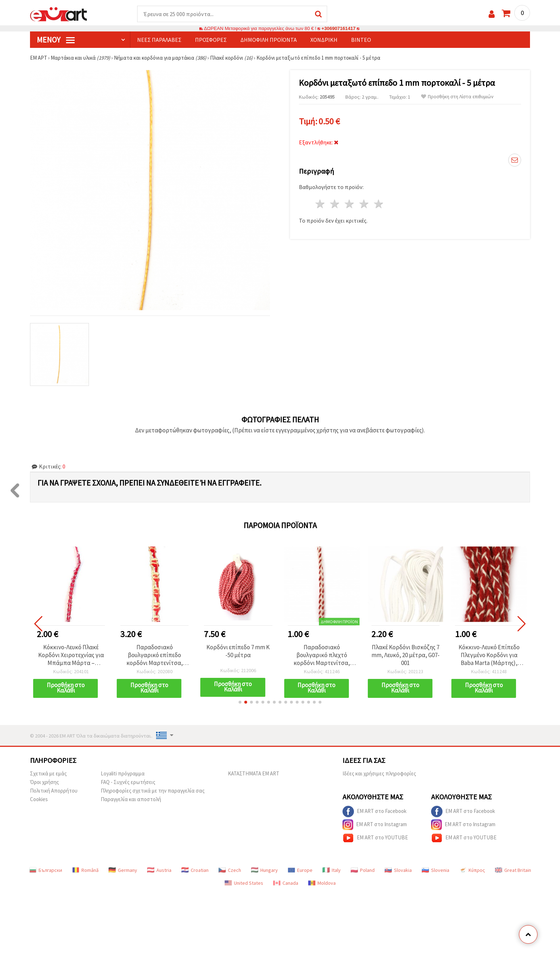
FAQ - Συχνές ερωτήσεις (128, 782)
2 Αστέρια (335, 204)
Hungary (264, 870)
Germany (123, 870)
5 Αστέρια (379, 204)
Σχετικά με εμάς (48, 773)
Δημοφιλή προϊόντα (269, 40)
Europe (300, 870)
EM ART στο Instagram (375, 825)
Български (46, 870)
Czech (230, 870)
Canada (286, 883)
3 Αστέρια (350, 204)
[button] (240, 702)
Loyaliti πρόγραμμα (123, 773)
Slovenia (436, 870)
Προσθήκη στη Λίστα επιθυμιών (457, 97)
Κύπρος (472, 870)
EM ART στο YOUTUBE (375, 838)
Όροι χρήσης (44, 782)
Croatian (195, 870)
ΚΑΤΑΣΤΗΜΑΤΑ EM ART (254, 773)
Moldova (322, 883)
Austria (159, 870)
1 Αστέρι (321, 204)
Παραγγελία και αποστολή (131, 799)
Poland (363, 870)
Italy (332, 870)
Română (85, 870)
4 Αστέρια (364, 204)
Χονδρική (324, 40)
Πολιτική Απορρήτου (54, 791)
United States (244, 883)
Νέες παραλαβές (159, 40)
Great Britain (513, 870)
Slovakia (398, 870)
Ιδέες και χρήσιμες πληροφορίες (379, 773)
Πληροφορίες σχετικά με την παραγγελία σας (153, 791)
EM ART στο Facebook (374, 811)
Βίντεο (361, 40)
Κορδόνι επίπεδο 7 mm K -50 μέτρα (238, 651)
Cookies (39, 799)
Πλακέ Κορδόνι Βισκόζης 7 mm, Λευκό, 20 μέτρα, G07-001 (406, 655)
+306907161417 (339, 28)
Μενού (56, 40)
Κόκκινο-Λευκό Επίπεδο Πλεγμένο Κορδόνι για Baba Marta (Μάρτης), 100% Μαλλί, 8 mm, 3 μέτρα (489, 655)
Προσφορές (211, 40)
